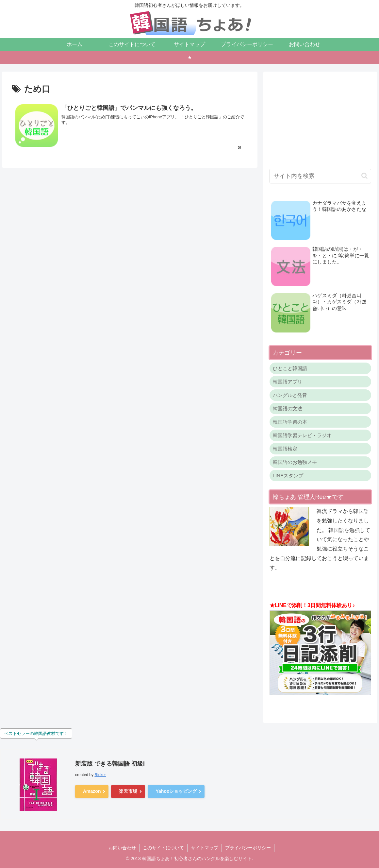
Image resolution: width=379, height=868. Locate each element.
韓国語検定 (285, 449)
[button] (364, 176)
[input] (320, 176)
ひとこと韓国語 (290, 368)
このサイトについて (163, 848)
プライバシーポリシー (248, 848)
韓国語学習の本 (290, 422)
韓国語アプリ (288, 382)
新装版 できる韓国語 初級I (110, 764)
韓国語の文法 (288, 408)
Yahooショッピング (176, 791)
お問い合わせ (122, 848)
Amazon (92, 791)
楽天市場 (128, 791)
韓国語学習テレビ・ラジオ (302, 435)
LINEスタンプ (288, 476)
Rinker (100, 775)
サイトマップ (205, 848)
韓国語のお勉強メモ (295, 462)
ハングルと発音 (290, 395)
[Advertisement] (320, 118)
